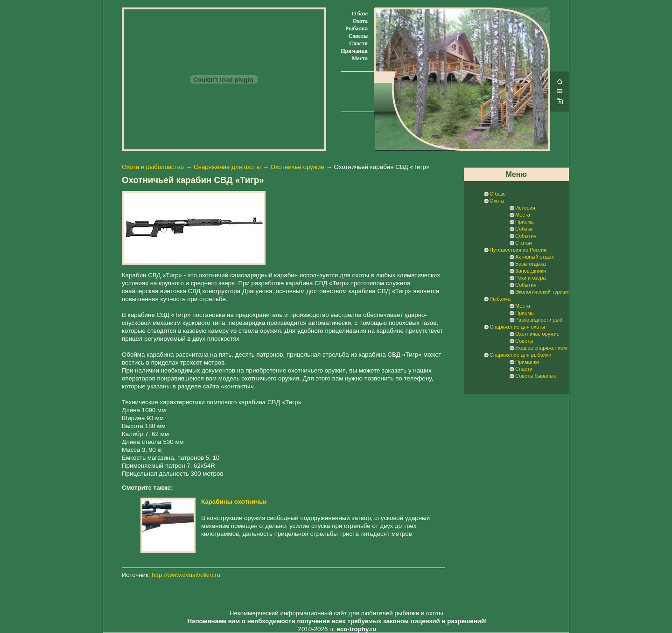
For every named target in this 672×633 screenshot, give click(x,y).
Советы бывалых (535, 376)
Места (360, 58)
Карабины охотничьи (234, 502)
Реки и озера (530, 278)
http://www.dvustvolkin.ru (186, 575)
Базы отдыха (531, 264)
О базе (360, 14)
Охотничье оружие (297, 167)
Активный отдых (535, 257)
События (526, 236)
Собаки (524, 229)
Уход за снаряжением (541, 348)
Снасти (358, 43)
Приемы (525, 222)
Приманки (354, 51)
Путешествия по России (518, 250)
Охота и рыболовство (153, 167)
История (525, 208)
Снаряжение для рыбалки (520, 355)
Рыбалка (357, 28)
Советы (358, 36)
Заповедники (531, 271)
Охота (360, 21)
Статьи (524, 243)
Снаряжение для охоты (227, 167)
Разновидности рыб (539, 320)
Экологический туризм (542, 292)
